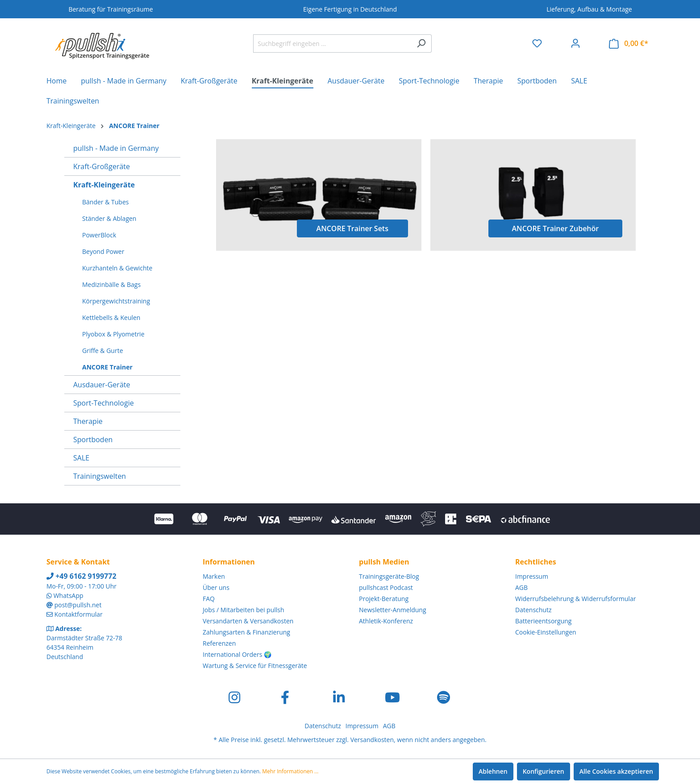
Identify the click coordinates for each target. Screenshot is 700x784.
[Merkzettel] (537, 43)
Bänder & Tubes (105, 202)
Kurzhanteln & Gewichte (117, 268)
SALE (81, 458)
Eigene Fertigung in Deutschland (350, 9)
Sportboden (93, 440)
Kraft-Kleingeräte (104, 185)
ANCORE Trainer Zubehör (556, 228)
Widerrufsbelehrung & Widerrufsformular (575, 599)
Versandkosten (372, 740)
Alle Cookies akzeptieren (616, 771)
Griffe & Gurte (103, 351)
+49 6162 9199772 (81, 576)
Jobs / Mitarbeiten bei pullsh (244, 610)
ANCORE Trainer (107, 367)
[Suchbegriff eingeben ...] (332, 44)
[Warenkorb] (629, 44)
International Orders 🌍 (237, 654)
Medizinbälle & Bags (111, 284)
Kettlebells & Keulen (111, 317)
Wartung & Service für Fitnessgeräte (255, 666)
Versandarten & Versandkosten (248, 621)
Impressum (532, 576)
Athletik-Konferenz (386, 621)
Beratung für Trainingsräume (110, 9)
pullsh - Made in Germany (116, 148)
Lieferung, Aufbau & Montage (589, 9)
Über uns (216, 587)
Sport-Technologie (104, 403)
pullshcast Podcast (386, 587)
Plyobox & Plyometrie (113, 334)
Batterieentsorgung (543, 621)
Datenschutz (533, 610)
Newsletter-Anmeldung (393, 610)
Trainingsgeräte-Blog (389, 576)
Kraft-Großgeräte (102, 166)
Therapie (88, 421)
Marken (214, 576)
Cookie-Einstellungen (546, 632)
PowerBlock (99, 235)
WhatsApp (69, 595)
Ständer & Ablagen (109, 218)
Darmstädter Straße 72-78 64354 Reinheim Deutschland (84, 647)
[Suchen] (421, 44)
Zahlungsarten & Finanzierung (246, 632)
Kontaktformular (79, 614)
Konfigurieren (544, 771)
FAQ (209, 599)
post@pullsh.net (78, 605)
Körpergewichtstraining (116, 301)
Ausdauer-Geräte (102, 385)
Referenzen (219, 643)
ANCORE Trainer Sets (352, 228)
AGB (521, 587)
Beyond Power (103, 251)
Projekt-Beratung (384, 599)
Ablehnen (493, 771)
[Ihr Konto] (575, 43)
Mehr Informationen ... (290, 771)
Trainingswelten (100, 476)
